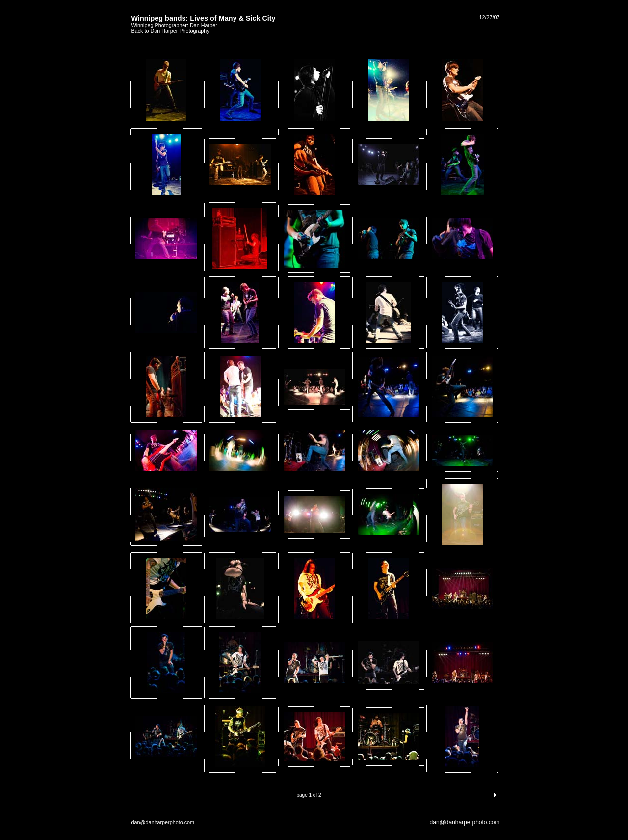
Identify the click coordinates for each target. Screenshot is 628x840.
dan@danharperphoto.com (465, 822)
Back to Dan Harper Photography (170, 31)
